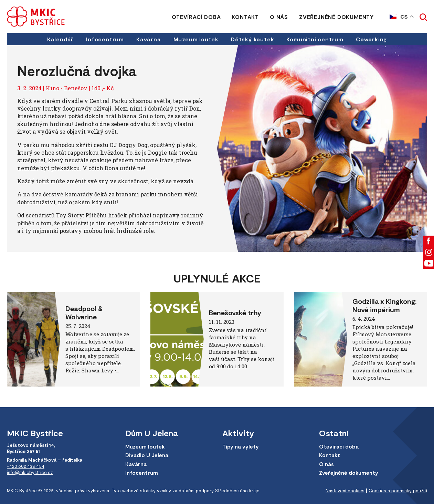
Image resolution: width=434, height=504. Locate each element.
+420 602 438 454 (26, 466)
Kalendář (60, 39)
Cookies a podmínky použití (398, 491)
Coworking (371, 39)
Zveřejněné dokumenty (336, 17)
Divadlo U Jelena (147, 455)
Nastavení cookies (345, 491)
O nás (279, 17)
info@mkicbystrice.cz (30, 472)
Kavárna (149, 39)
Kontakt (245, 17)
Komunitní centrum (315, 39)
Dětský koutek (252, 39)
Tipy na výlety (241, 446)
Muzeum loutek (196, 39)
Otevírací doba (196, 17)
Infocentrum (105, 39)
